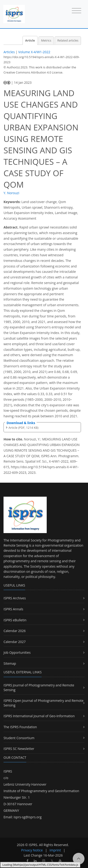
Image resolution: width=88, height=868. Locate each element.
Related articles (68, 40)
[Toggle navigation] (77, 11)
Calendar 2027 (15, 642)
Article (30, 40)
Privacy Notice (32, 850)
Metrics (46, 40)
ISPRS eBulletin (15, 620)
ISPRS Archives (15, 598)
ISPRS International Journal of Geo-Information (39, 716)
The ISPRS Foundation (20, 727)
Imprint (55, 850)
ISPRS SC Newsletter (19, 749)
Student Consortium (19, 738)
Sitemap (10, 663)
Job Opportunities (17, 652)
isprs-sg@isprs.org (28, 817)
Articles (9, 52)
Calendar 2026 (15, 631)
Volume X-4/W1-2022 (34, 52)
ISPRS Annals (13, 609)
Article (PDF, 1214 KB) (23, 428)
